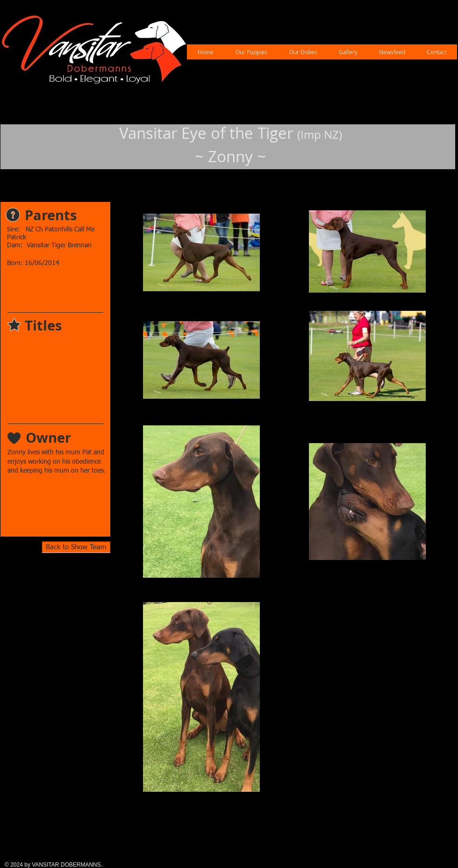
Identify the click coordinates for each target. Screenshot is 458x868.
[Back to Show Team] (76, 547)
